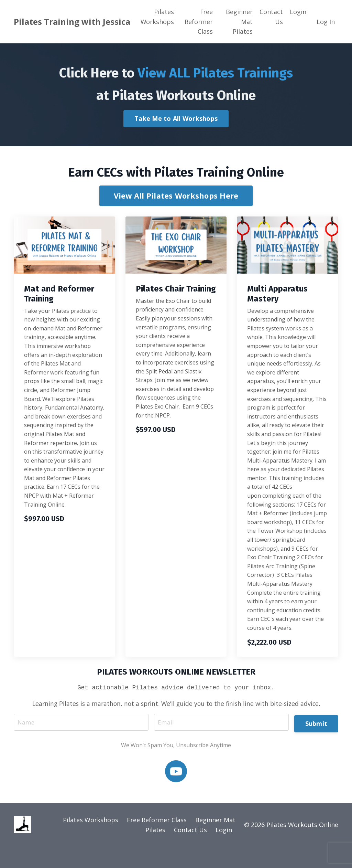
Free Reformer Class (199, 22)
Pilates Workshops (157, 17)
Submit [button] (316, 743)
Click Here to (176, 82)
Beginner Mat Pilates (239, 22)
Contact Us (271, 17)
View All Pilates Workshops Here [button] (176, 216)
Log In (326, 22)
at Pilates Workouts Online (176, 115)
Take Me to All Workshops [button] (176, 139)
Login (298, 12)
